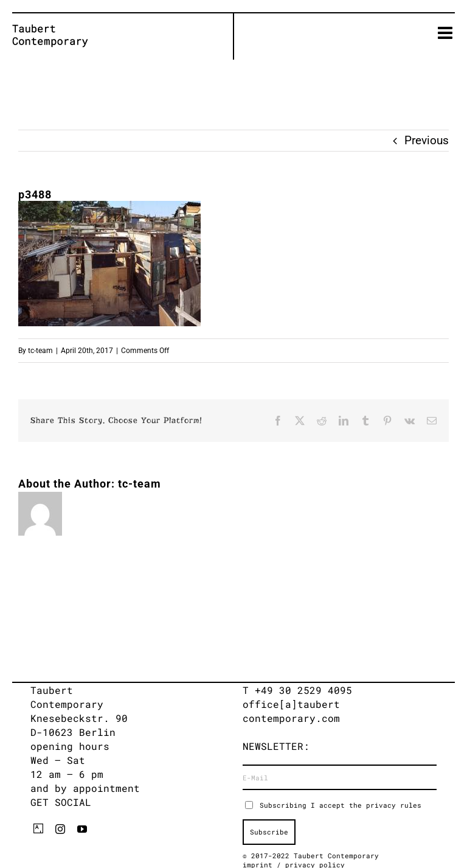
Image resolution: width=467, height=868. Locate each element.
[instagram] (60, 829)
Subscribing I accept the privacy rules (341, 805)
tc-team (40, 351)
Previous (427, 140)
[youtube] (82, 829)
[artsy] (38, 828)
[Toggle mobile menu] (446, 33)
